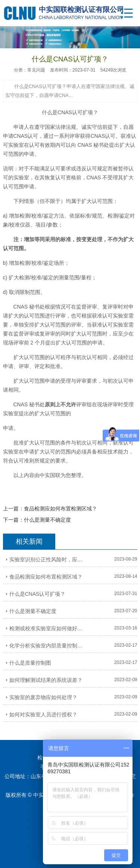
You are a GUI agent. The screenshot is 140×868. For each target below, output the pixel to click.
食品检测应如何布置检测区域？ (60, 509)
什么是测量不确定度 (47, 520)
